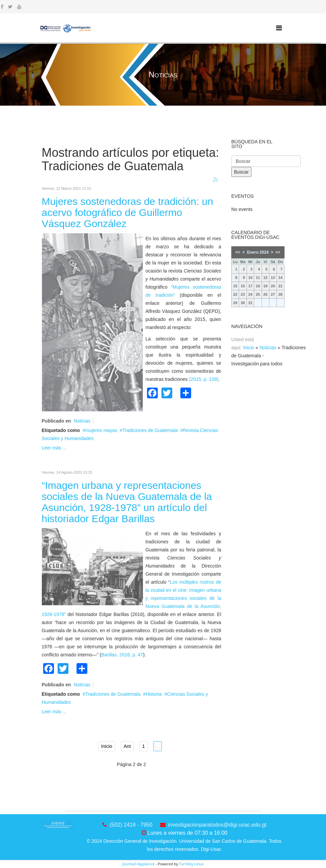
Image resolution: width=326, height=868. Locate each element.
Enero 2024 (258, 252)
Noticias (82, 421)
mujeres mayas (101, 430)
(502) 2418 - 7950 (131, 825)
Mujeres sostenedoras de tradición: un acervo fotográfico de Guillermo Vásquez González (128, 212)
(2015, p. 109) (204, 379)
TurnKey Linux (191, 864)
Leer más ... (54, 448)
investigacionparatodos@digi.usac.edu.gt (217, 825)
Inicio (107, 746)
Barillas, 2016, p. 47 (122, 655)
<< (238, 252)
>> (278, 252)
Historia (154, 694)
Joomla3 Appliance (138, 864)
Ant (127, 746)
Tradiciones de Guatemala (150, 430)
